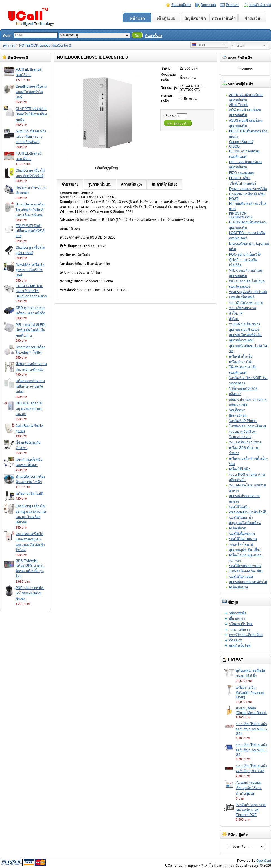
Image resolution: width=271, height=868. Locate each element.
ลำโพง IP (236, 313)
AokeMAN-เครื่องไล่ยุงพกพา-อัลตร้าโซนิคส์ (30, 270)
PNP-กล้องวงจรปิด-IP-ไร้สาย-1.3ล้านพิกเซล (30, 593)
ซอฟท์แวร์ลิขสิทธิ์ (242, 297)
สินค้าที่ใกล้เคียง (164, 184)
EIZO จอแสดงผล (241, 173)
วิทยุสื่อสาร (237, 410)
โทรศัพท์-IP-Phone (243, 421)
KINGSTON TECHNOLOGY (241, 215)
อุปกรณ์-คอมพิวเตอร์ (244, 330)
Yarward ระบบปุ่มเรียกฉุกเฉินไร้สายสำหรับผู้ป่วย (249, 788)
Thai (198, 45)
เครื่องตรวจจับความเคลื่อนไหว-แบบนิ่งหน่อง (30, 386)
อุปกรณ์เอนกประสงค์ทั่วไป (248, 582)
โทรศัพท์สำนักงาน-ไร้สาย (247, 426)
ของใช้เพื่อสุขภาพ (242, 534)
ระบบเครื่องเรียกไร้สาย (245, 442)
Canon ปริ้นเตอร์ (241, 142)
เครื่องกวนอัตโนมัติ (29, 493)
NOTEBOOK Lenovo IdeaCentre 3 (45, 46)
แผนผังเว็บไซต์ (260, 5)
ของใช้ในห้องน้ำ (241, 518)
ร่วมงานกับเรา (239, 629)
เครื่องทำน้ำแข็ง (241, 356)
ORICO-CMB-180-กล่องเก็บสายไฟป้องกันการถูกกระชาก (31, 291)
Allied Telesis (239, 105)
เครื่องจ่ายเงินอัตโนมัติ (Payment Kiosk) (250, 692)
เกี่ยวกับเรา (237, 619)
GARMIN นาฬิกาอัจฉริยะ (247, 194)
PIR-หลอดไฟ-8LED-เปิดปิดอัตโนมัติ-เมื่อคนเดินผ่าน (31, 330)
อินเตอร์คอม (238, 415)
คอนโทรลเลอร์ (239, 287)
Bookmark (208, 5)
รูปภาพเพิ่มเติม (100, 184)
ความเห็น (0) (132, 184)
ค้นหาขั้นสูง (154, 36)
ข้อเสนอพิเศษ (181, 5)
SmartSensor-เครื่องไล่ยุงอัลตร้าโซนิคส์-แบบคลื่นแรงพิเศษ (30, 210)
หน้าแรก (137, 18)
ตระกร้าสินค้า (224, 18)
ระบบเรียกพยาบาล (242, 308)
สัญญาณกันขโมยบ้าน (245, 523)
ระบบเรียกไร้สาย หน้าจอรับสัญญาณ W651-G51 (252, 729)
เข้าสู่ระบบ (166, 18)
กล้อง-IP (235, 394)
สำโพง (234, 319)
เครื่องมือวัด (238, 528)
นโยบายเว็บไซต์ (241, 624)
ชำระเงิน (252, 18)
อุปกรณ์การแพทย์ (242, 340)
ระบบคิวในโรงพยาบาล (246, 303)
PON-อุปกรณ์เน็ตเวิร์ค (245, 254)
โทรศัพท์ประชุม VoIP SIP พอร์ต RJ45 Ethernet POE (251, 810)
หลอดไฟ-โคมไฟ (241, 544)
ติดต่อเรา (233, 5)
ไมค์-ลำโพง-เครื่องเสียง (246, 571)
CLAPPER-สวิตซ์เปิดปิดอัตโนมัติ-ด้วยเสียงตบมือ (31, 114)
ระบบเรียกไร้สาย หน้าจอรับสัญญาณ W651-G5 (252, 750)
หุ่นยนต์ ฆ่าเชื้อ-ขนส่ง (244, 324)
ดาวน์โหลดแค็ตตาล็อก (246, 635)
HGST (234, 199)
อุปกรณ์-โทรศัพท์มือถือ (245, 335)
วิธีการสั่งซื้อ (238, 613)
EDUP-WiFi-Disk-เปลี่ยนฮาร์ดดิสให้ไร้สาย (30, 231)
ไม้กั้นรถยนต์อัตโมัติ (243, 389)
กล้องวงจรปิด (239, 405)
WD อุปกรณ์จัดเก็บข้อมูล (247, 281)
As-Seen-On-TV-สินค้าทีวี (248, 512)
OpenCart (264, 861)
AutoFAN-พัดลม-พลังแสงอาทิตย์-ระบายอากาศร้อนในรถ (31, 137)
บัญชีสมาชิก (195, 18)
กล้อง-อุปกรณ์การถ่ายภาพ (248, 399)
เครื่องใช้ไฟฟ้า (240, 469)
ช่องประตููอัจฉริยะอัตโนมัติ (248, 292)
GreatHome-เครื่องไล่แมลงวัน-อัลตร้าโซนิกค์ (31, 92)
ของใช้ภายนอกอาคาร (245, 566)
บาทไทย (239, 46)
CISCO (234, 146)
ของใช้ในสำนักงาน (243, 539)
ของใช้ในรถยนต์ (241, 577)
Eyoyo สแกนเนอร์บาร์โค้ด (248, 189)
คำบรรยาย (70, 184)
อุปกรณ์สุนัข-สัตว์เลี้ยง (245, 550)
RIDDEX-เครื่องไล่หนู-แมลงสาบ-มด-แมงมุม (29, 409)
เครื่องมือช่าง (238, 587)
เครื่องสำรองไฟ (240, 362)
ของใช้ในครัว (239, 507)
